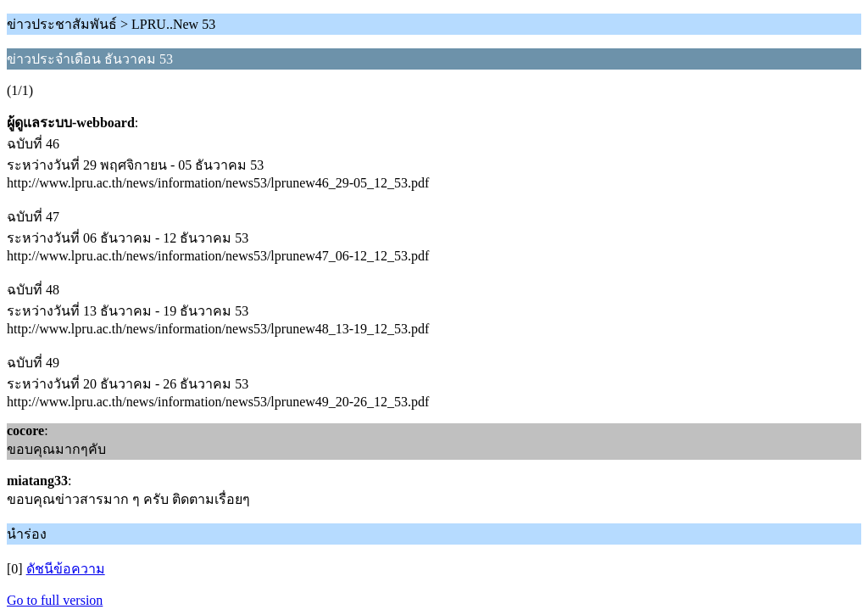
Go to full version (55, 600)
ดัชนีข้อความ (66, 569)
